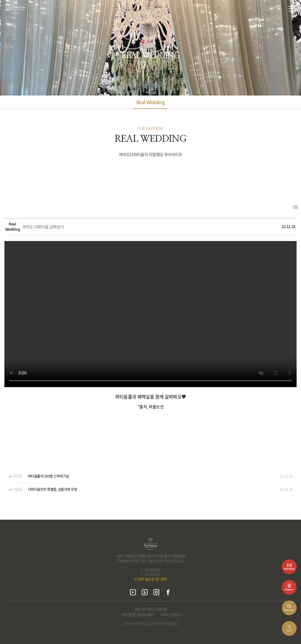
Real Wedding (150, 102)
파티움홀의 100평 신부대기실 (49, 476)
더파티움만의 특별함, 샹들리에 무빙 (53, 489)
